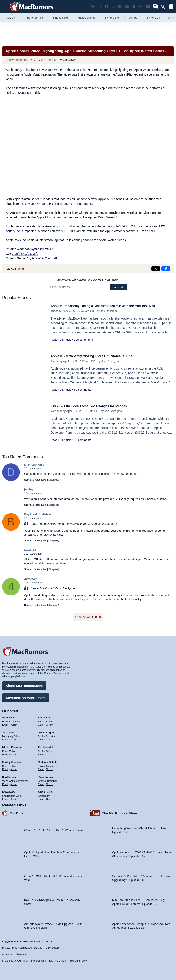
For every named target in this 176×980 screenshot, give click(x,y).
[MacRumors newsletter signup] (148, 7)
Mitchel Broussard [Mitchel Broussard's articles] (13, 745)
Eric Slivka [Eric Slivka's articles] (44, 715)
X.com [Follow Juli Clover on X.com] (14, 737)
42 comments (82, 440)
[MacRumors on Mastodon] (120, 7)
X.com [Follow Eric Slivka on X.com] (50, 723)
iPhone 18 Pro (34, 18)
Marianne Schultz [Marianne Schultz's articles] (48, 760)
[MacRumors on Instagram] (100, 7)
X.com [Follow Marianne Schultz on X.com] (50, 767)
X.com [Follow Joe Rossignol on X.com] (50, 737)
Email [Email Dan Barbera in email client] (5, 782)
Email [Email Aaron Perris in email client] (41, 797)
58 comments (82, 390)
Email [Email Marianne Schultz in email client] (41, 767)
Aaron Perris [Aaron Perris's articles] (45, 790)
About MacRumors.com (24, 683)
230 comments (83, 345)
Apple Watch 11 (42, 249)
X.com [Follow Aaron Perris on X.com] (50, 797)
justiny (29, 489)
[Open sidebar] (171, 7)
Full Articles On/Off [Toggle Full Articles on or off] (35, 961)
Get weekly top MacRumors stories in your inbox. (88, 280)
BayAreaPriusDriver (38, 514)
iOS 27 (11, 18)
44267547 (31, 579)
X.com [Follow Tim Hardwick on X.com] (50, 752)
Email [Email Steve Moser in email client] (5, 797)
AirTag (133, 18)
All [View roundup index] (171, 18)
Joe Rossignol (109, 316)
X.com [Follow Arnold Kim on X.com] (14, 723)
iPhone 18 (154, 18)
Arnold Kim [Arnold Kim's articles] (9, 715)
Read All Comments (88, 617)
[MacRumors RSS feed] (141, 7)
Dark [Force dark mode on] (84, 961)
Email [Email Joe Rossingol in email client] (41, 737)
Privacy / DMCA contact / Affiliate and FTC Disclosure (31, 948)
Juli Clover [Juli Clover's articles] (8, 730)
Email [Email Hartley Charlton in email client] (5, 767)
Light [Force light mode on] (77, 961)
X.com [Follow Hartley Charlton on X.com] (14, 767)
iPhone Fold (60, 18)
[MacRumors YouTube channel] (127, 7)
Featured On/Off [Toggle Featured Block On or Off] (12, 961)
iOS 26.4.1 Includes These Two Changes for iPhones (97, 406)
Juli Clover (69, 60)
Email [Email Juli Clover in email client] (5, 737)
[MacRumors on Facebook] (107, 7)
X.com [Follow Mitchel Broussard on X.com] (14, 752)
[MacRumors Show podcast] (93, 7)
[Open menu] (5, 7)
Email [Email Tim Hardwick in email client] (41, 752)
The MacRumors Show (120, 811)
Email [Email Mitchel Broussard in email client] (5, 752)
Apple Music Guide (25, 254)
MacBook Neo (87, 18)
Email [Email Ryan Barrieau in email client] (41, 782)
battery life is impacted (21, 231)
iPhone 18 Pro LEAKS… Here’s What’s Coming (54, 828)
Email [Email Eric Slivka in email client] (41, 723)
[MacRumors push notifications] (134, 7)
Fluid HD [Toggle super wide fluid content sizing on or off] (60, 961)
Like (44, 480)
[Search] (164, 7)
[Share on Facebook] (166, 269)
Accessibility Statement (15, 954)
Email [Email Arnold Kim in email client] (5, 723)
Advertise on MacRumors (26, 696)
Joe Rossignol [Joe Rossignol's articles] (46, 730)
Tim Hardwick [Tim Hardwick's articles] (46, 745)
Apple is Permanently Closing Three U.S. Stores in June (100, 356)
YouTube (16, 811)
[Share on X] (156, 269)
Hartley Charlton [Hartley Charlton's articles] (12, 760)
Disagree (53, 480)
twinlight (30, 550)
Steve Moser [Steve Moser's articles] (9, 790)
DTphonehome (34, 465)
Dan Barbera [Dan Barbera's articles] (9, 775)
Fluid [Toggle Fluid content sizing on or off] (50, 961)
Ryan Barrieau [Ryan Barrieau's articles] (46, 775)
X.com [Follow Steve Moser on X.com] (14, 797)
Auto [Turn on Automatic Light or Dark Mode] (70, 961)
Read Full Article (61, 345)
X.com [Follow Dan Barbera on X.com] (14, 782)
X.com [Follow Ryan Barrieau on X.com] (50, 782)
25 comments (16, 269)
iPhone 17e (112, 18)
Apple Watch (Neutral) (42, 258)
